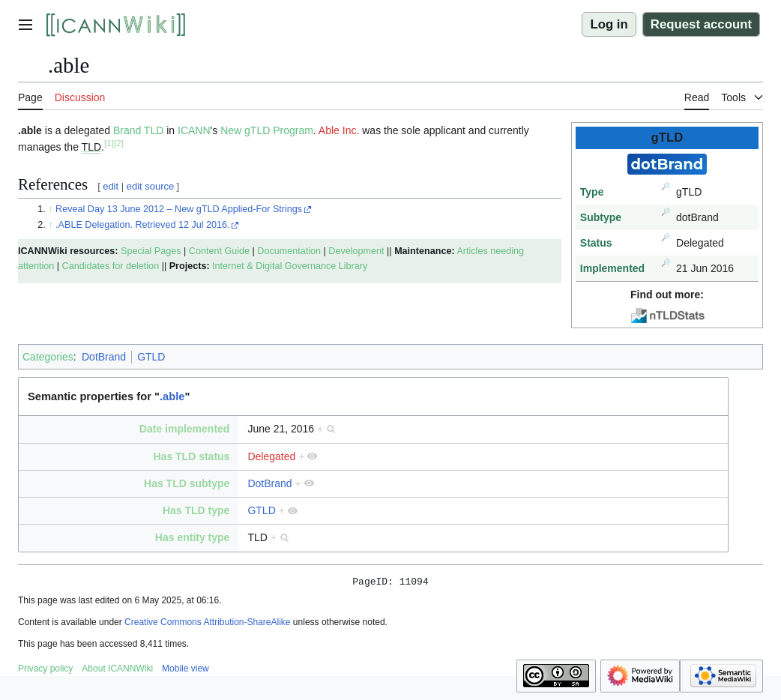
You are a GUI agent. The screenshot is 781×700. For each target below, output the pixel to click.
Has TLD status (191, 456)
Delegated (271, 456)
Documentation (289, 251)
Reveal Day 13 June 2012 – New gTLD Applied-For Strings (179, 209)
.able (172, 396)
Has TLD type (196, 510)
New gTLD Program (267, 130)
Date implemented (185, 429)
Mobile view (186, 671)
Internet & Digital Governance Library (290, 266)
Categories (48, 357)
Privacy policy (45, 671)
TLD (91, 147)
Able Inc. (339, 130)
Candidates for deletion (111, 266)
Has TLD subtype (187, 483)
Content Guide (219, 251)
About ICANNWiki (117, 671)
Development (356, 251)
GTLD (151, 357)
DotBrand (104, 357)
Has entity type (193, 537)
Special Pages (151, 251)
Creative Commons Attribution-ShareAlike (207, 624)
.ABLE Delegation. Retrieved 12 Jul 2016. (142, 225)
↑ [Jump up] (50, 209)
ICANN (194, 130)
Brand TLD (138, 130)
